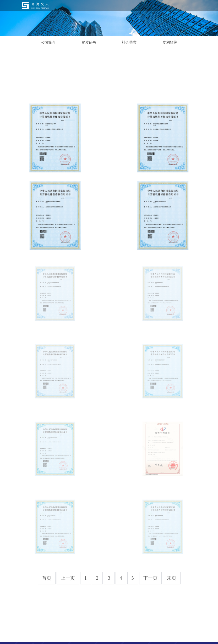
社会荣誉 (129, 42)
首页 (47, 578)
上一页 (68, 578)
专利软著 (170, 42)
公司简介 (48, 42)
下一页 (150, 578)
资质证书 (89, 42)
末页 (172, 578)
